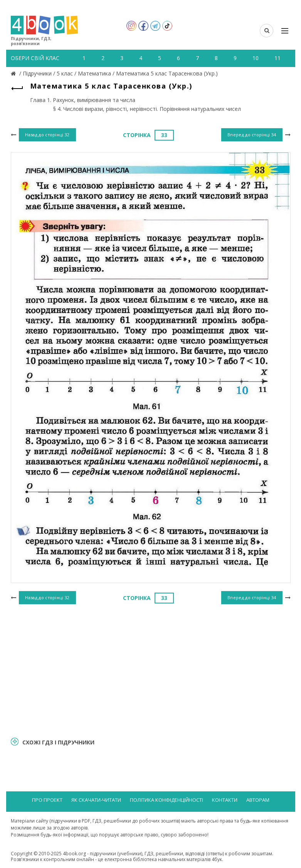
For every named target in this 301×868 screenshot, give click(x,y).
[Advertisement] (151, 669)
